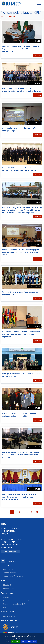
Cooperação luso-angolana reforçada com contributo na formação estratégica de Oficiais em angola (20, 497)
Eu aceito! (15, 641)
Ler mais (37, 55)
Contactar (11, 552)
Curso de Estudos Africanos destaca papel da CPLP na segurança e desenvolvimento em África (21, 252)
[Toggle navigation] (39, 4)
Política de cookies (29, 641)
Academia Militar (10, 573)
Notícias (12, 16)
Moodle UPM (8, 588)
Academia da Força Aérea (13, 576)
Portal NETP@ (9, 616)
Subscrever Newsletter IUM (14, 604)
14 (32, 512)
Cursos (6, 598)
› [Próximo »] (41, 512)
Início (3, 16)
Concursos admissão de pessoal (16, 601)
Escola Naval (8, 570)
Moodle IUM (8, 585)
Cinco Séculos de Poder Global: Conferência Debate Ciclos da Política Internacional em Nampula (20, 455)
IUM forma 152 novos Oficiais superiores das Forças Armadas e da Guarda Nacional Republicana (21, 334)
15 (37, 512)
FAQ (5, 607)
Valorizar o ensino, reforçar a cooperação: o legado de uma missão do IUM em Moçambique (21, 49)
